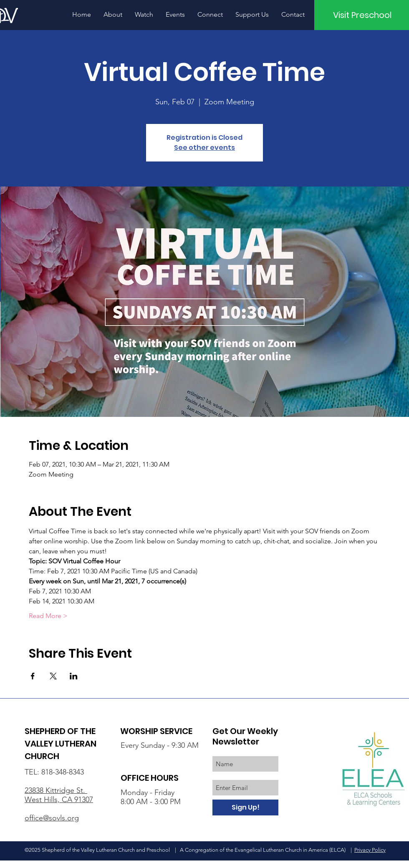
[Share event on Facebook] (33, 676)
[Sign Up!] (245, 807)
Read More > (48, 616)
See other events (204, 148)
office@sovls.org (52, 818)
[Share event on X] (53, 676)
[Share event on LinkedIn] (74, 676)
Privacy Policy (370, 850)
